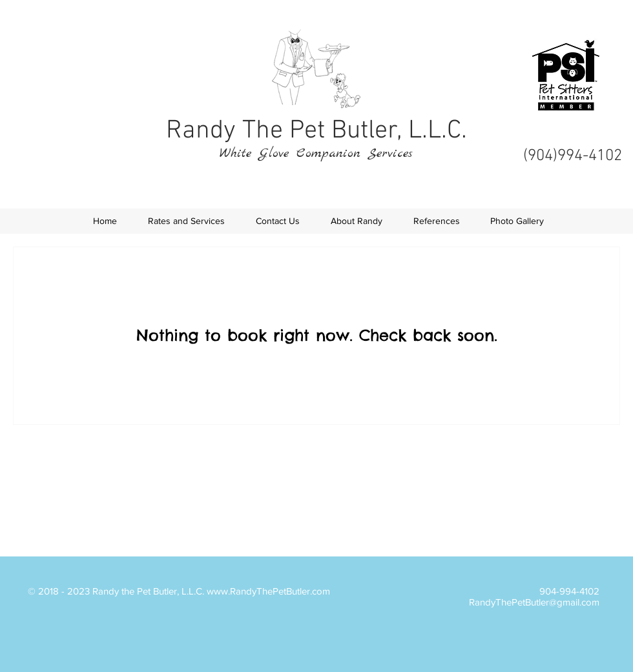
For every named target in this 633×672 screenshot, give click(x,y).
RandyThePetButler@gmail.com (534, 602)
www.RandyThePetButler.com (268, 591)
